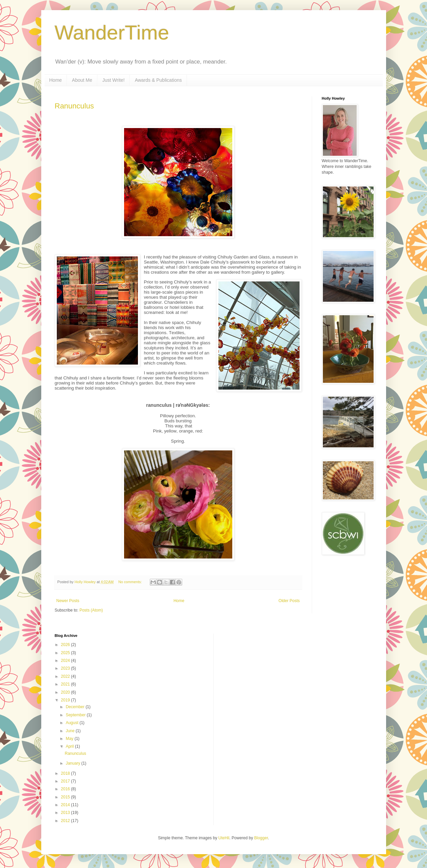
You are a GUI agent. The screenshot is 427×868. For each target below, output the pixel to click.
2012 (66, 821)
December (76, 707)
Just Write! (114, 80)
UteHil (224, 838)
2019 (66, 700)
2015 (66, 797)
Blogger (261, 838)
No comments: (131, 582)
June (70, 731)
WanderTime (112, 33)
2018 (66, 773)
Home (56, 80)
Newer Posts (68, 601)
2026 (66, 645)
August (73, 723)
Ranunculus (74, 106)
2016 (66, 789)
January (73, 763)
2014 (66, 805)
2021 (66, 684)
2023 (66, 668)
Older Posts (289, 601)
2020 (66, 692)
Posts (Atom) (91, 610)
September (76, 715)
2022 (66, 676)
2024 (66, 661)
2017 (66, 781)
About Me (82, 80)
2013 (66, 813)
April (70, 746)
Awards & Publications (158, 80)
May (70, 739)
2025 (66, 653)
